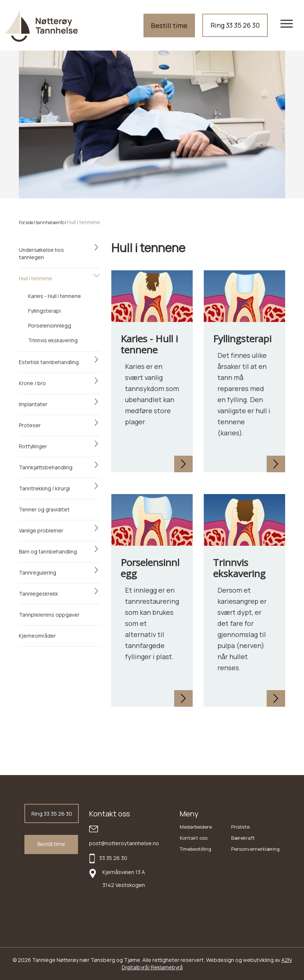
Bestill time (169, 25)
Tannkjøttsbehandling (46, 467)
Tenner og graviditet (44, 509)
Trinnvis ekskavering (53, 340)
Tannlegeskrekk (38, 594)
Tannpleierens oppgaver (49, 615)
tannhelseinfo (50, 222)
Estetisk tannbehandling (49, 362)
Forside (26, 222)
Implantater (33, 404)
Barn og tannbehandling (48, 551)
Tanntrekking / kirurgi (44, 488)
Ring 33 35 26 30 (235, 25)
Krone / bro (32, 383)
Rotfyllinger (33, 446)
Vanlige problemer (41, 530)
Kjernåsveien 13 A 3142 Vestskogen (124, 878)
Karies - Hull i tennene (55, 296)
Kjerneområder (37, 636)
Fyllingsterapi (44, 311)
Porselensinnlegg (50, 325)
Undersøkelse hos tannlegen (41, 253)
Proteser (30, 425)
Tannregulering (38, 573)
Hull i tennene (36, 278)
